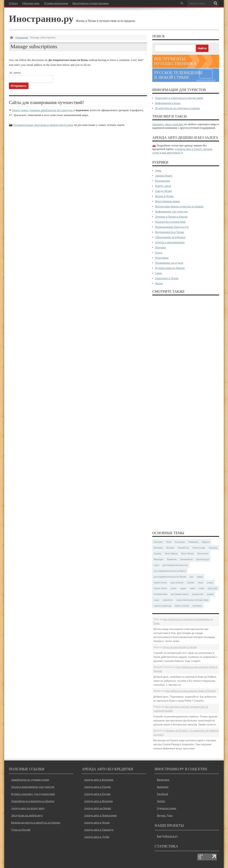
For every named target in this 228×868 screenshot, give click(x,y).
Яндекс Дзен (165, 815)
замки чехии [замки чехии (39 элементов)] (160, 582)
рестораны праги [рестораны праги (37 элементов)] (180, 594)
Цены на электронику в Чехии (180, 647)
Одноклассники (166, 808)
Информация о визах (168, 103)
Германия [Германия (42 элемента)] (193, 542)
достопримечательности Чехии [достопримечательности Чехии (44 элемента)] (170, 577)
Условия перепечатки (56, 3)
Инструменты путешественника (91, 3)
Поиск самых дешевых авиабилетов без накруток (42, 110)
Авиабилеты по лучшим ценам (30, 780)
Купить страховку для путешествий (33, 794)
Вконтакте (163, 780)
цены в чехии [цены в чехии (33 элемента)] (182, 606)
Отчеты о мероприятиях (170, 242)
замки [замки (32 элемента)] (200, 577)
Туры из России (21, 830)
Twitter (161, 801)
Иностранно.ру (41, 19)
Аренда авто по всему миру (28, 808)
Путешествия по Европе (170, 268)
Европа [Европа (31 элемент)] (206, 542)
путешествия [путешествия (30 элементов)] (161, 594)
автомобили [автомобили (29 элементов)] (186, 559)
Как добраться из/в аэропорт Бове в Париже (191, 691)
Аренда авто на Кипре (98, 808)
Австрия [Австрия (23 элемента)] (158, 542)
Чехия (159, 283)
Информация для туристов (171, 211)
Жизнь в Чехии (164, 196)
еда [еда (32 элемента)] (191, 577)
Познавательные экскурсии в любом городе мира (43, 125)
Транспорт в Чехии (167, 278)
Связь (159, 273)
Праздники (162, 258)
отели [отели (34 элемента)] (173, 588)
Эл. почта (15, 73)
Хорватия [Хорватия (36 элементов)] (172, 559)
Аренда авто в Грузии (97, 794)
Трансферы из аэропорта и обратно (33, 801)
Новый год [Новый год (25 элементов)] (183, 548)
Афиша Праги (164, 175)
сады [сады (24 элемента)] (156, 600)
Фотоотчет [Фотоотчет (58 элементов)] (203, 553)
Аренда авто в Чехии (97, 822)
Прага (159, 252)
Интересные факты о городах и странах (179, 206)
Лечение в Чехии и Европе (171, 217)
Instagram (163, 787)
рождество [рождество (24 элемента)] (198, 594)
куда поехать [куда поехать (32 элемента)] (177, 582)
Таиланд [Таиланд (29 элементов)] (213, 548)
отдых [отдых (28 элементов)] (210, 582)
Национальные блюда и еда (172, 227)
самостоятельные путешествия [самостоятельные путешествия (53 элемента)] (192, 600)
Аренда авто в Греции (97, 787)
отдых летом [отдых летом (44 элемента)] (160, 588)
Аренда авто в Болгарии (99, 780)
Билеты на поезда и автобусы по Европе (36, 822)
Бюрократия (162, 181)
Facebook (162, 794)
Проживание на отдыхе (169, 263)
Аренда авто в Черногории (100, 815)
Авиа (158, 170)
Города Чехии (163, 191)
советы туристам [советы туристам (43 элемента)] (163, 606)
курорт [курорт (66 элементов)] (191, 582)
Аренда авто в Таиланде (99, 830)
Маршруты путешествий (170, 222)
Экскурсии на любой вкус (27, 815)
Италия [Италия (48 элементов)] (170, 548)
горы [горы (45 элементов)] (156, 565)
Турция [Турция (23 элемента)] (158, 553)
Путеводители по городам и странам (177, 108)
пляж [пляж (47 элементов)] (201, 588)
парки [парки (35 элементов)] (183, 588)
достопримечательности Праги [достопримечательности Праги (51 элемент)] (170, 571)
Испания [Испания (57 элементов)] (158, 548)
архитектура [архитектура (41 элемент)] (203, 559)
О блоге (13, 3)
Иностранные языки (167, 201)
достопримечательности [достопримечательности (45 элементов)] (175, 565)
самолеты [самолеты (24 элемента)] (168, 600)
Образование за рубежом (170, 237)
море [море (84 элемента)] (201, 582)
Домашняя (21, 37)
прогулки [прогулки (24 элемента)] (213, 588)
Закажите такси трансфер (168, 124)
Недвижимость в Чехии (169, 232)
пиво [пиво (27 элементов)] (192, 588)
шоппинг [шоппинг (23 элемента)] (197, 606)
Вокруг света (163, 186)
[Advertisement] (186, 413)
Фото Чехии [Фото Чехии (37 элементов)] (187, 553)
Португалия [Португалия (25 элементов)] (199, 548)
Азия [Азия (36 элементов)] (169, 542)
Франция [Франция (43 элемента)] (159, 559)
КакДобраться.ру (167, 836)
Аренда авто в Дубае (97, 837)
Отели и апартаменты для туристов (33, 787)
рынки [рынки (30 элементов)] (210, 594)
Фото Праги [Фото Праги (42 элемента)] (171, 553)
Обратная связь (31, 3)
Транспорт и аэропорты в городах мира (179, 98)
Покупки (160, 247)
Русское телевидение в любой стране (178, 75)
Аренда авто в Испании (98, 801)
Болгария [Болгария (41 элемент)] (180, 542)
